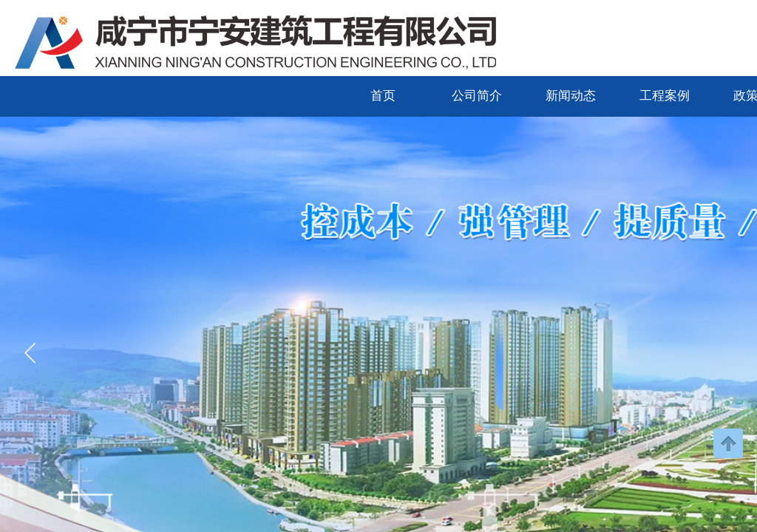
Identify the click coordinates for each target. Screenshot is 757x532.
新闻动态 (571, 96)
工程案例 (665, 96)
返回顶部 (728, 443)
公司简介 (477, 96)
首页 (383, 96)
